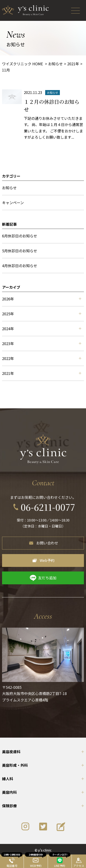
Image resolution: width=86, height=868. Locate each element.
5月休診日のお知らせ (20, 251)
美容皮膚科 (11, 752)
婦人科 (8, 779)
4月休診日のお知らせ (20, 266)
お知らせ (9, 188)
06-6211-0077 (48, 507)
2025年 (42, 314)
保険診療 (9, 806)
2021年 (42, 373)
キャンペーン (13, 203)
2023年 (42, 343)
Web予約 (47, 560)
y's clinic (45, 850)
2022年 (42, 358)
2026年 (42, 299)
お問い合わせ (47, 543)
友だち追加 (47, 578)
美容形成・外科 (15, 765)
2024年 (42, 329)
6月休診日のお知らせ (20, 236)
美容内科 (9, 792)
